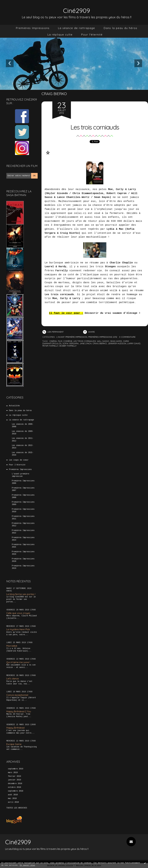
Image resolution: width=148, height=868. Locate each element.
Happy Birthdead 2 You (19, 711)
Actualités (14, 406)
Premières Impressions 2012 (23, 525)
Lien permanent (53, 332)
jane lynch (86, 343)
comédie (68, 341)
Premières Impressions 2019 (23, 567)
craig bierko (100, 343)
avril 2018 (13, 802)
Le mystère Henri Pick (18, 629)
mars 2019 (13, 773)
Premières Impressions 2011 (23, 518)
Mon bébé (12, 646)
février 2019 (14, 776)
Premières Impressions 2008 (23, 496)
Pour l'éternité (92, 35)
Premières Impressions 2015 (23, 546)
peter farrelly (50, 346)
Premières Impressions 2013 (23, 532)
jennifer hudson (117, 343)
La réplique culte (60, 35)
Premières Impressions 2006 (23, 482)
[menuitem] (33, 28)
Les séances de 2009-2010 (23, 433)
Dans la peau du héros (120, 28)
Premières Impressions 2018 (23, 560)
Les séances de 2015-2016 (23, 454)
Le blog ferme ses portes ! (21, 594)
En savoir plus (27, 865)
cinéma (53, 341)
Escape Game (14, 744)
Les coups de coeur (19, 460)
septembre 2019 (15, 769)
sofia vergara (71, 343)
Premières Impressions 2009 (23, 503)
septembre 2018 (15, 791)
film (60, 341)
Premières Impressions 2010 (23, 510)
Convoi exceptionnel (17, 695)
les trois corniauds (85, 341)
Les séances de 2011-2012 (23, 440)
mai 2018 (12, 799)
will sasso (103, 341)
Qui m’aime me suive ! (18, 662)
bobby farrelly (68, 346)
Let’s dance (13, 679)
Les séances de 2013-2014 (23, 447)
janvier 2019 (14, 780)
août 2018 (13, 795)
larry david (134, 343)
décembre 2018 (15, 784)
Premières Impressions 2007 (23, 489)
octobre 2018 (14, 787)
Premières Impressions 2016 (23, 553)
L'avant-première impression (20, 475)
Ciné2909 (76, 10)
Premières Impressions (33, 28)
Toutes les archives (17, 808)
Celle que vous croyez (18, 613)
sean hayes (116, 341)
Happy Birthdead (15, 728)
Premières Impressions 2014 (23, 539)
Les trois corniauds (95, 126)
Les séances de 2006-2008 (23, 425)
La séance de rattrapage (76, 28)
